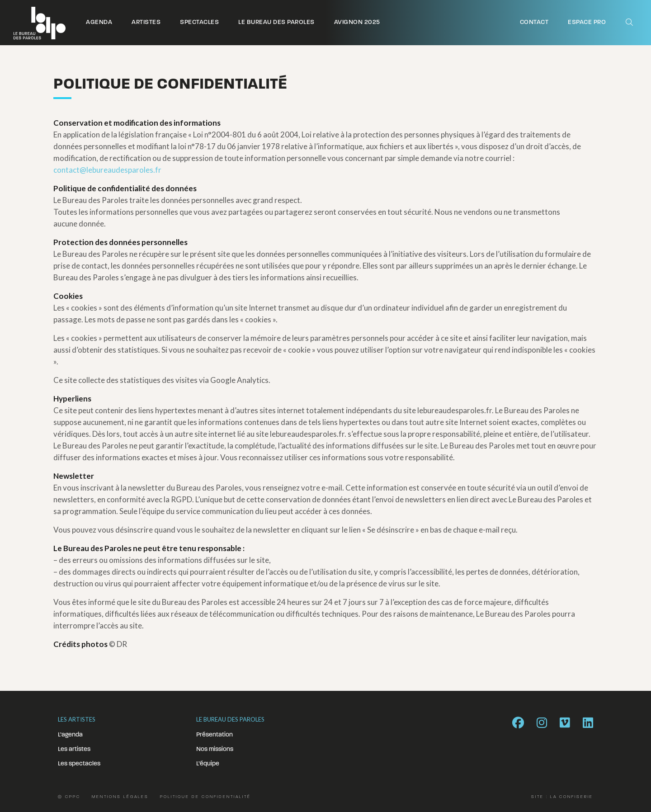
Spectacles (199, 22)
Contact (534, 22)
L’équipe (208, 764)
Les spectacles (79, 764)
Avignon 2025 (357, 22)
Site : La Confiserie (562, 797)
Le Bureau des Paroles (276, 22)
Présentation (215, 735)
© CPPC (69, 797)
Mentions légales (120, 797)
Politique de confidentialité (205, 797)
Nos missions (215, 749)
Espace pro (587, 22)
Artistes (146, 22)
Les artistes (74, 749)
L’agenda (70, 735)
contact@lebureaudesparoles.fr (107, 170)
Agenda (99, 22)
